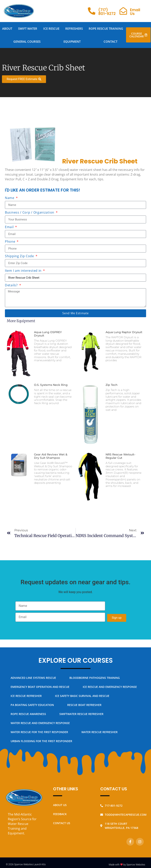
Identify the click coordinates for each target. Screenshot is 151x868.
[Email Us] (123, 11)
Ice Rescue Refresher (26, 696)
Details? (12, 285)
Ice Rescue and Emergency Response (110, 687)
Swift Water (28, 29)
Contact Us (62, 823)
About (7, 29)
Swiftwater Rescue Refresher (81, 714)
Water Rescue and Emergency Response (40, 723)
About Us (60, 805)
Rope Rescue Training (106, 29)
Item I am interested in (24, 271)
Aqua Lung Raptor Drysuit (124, 332)
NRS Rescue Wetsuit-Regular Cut (120, 456)
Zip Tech (112, 385)
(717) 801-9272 (107, 12)
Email (10, 227)
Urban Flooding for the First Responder (41, 741)
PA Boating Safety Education (32, 705)
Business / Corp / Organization (30, 213)
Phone (11, 242)
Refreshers (74, 29)
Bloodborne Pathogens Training (95, 678)
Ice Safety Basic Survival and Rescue (82, 696)
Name (10, 198)
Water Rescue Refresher (99, 732)
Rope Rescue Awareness (28, 714)
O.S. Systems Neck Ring (51, 385)
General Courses (27, 41)
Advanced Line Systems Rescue (33, 678)
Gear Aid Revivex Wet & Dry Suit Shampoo (51, 456)
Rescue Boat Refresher (84, 705)
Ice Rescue (51, 29)
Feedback (60, 814)
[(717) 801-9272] (92, 11)
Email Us (135, 12)
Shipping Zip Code (20, 256)
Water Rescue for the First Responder (39, 732)
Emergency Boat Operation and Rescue (40, 687)
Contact (110, 41)
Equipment (72, 41)
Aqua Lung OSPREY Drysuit (48, 334)
